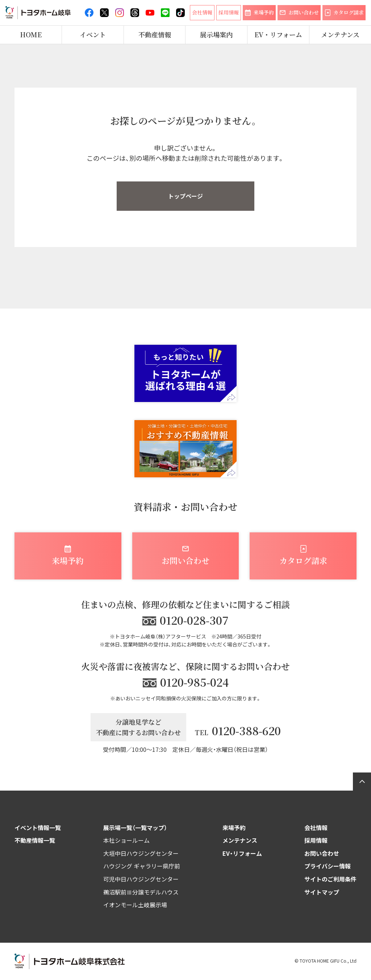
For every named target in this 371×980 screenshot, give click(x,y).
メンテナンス (340, 35)
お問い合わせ (322, 853)
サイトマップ (322, 892)
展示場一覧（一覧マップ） (135, 828)
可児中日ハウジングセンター (141, 879)
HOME (31, 35)
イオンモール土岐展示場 (135, 905)
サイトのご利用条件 (330, 879)
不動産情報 (155, 35)
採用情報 (316, 840)
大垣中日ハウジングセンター (141, 853)
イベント (93, 35)
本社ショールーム (126, 840)
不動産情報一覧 (35, 840)
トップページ (185, 196)
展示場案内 (216, 35)
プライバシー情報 (328, 866)
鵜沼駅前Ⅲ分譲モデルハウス (141, 892)
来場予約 (234, 828)
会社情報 (316, 828)
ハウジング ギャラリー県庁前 (142, 866)
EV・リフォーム (278, 35)
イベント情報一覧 (38, 828)
